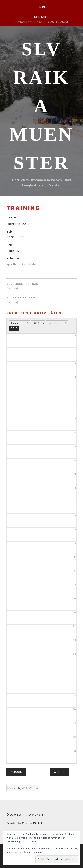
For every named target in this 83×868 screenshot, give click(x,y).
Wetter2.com (30, 788)
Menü (44, 7)
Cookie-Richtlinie (33, 852)
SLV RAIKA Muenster (41, 106)
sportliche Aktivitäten (22, 264)
